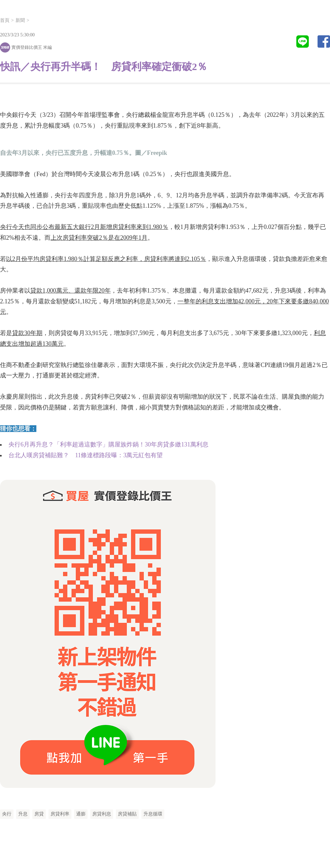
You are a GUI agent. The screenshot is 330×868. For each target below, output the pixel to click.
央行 (7, 814)
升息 (23, 814)
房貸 (39, 814)
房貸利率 (60, 814)
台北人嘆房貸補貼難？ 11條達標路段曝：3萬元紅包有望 (86, 455)
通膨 (81, 814)
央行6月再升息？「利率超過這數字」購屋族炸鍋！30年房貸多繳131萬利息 (108, 444)
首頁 (5, 20)
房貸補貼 (127, 814)
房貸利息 (102, 814)
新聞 (20, 20)
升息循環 (153, 814)
